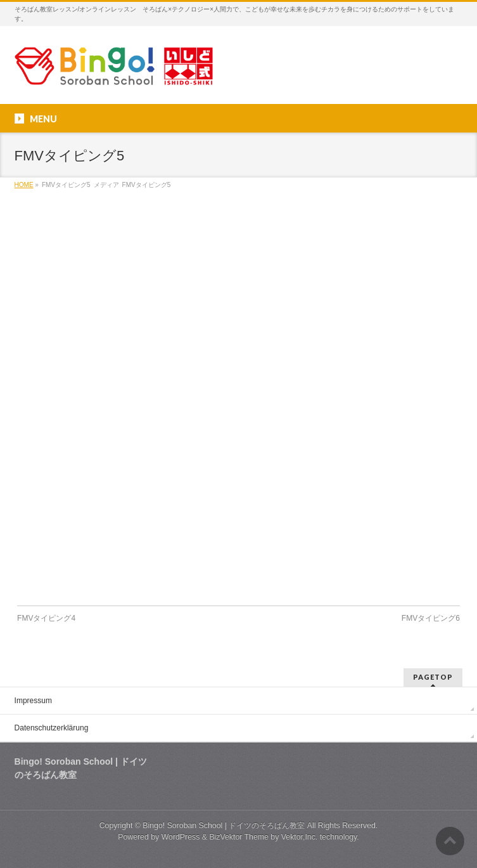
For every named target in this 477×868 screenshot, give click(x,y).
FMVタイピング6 (431, 618)
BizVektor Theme (239, 837)
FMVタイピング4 (46, 618)
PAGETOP (433, 677)
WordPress (181, 837)
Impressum (33, 701)
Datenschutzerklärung (52, 728)
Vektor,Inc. (300, 837)
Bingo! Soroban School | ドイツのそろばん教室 (224, 826)
